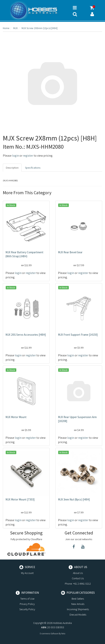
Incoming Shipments (78, 609)
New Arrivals (78, 604)
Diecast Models (78, 615)
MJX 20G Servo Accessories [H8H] (26, 335)
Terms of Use (27, 599)
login (16, 156)
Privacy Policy (27, 604)
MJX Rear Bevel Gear (70, 252)
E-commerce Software (49, 634)
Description (12, 168)
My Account (27, 573)
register (28, 156)
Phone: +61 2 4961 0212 (78, 584)
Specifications (33, 168)
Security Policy (27, 609)
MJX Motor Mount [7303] (20, 499)
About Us (78, 573)
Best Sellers (78, 599)
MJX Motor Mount (16, 417)
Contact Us (78, 578)
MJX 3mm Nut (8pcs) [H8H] (74, 499)
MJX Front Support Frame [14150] (78, 335)
